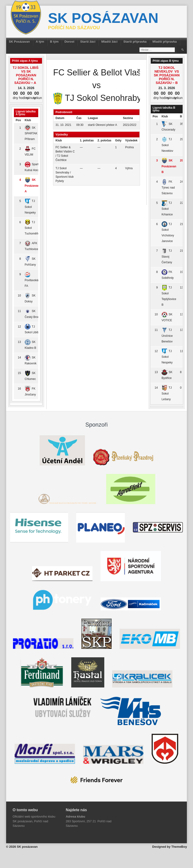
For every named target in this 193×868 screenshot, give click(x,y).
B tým (54, 42)
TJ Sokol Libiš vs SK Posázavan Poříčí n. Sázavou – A (26, 75)
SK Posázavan (19, 42)
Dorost (69, 42)
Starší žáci (88, 42)
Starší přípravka (135, 42)
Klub (28, 120)
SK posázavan (103, 18)
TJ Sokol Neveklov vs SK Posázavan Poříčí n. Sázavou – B (167, 75)
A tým (40, 42)
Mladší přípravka (165, 42)
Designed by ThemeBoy (170, 847)
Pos (18, 120)
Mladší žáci (109, 42)
